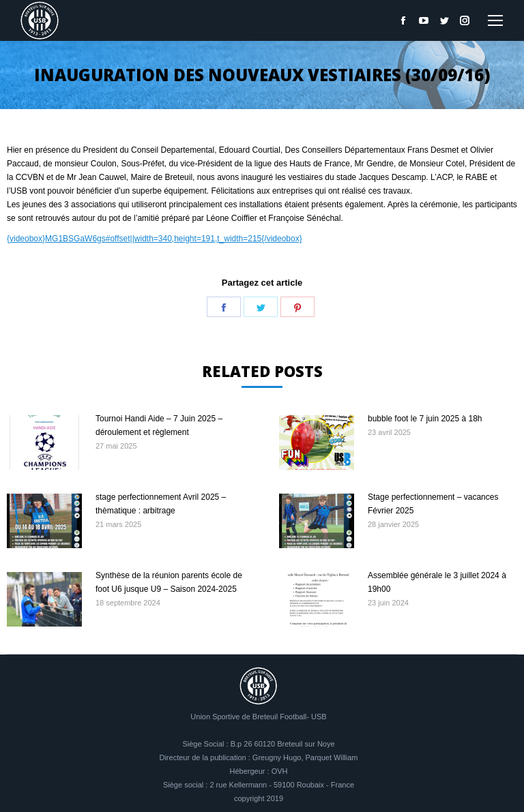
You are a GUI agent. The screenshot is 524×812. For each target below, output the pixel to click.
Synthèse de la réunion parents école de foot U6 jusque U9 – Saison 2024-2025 (169, 582)
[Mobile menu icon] (495, 20)
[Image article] (44, 442)
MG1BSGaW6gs (75, 239)
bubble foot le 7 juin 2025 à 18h (425, 419)
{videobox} (26, 239)
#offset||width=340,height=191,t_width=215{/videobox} (204, 239)
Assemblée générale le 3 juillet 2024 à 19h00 (437, 582)
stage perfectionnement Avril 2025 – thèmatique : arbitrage (161, 504)
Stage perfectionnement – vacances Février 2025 (433, 504)
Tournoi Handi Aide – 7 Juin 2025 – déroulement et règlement (159, 425)
